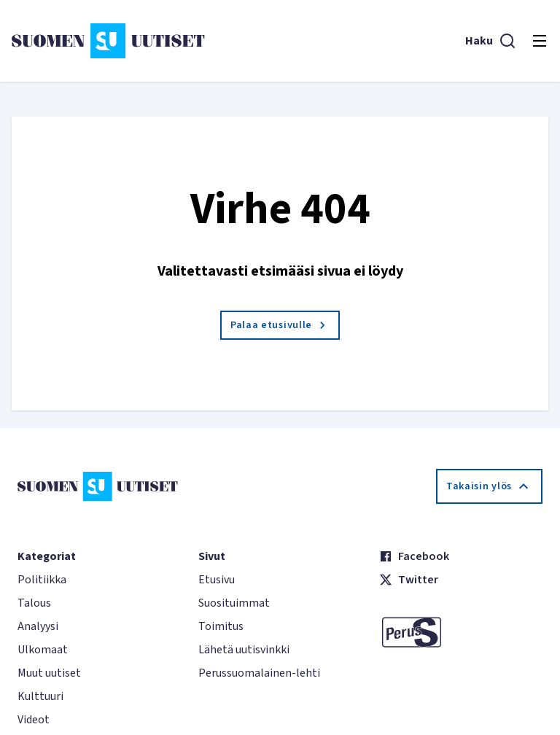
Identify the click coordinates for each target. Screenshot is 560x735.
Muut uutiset (49, 673)
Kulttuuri (40, 696)
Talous (34, 603)
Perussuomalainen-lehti (259, 673)
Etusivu (217, 580)
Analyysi (38, 626)
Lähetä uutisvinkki (244, 650)
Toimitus (221, 626)
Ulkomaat (43, 650)
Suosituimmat (234, 603)
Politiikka (42, 580)
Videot (34, 720)
